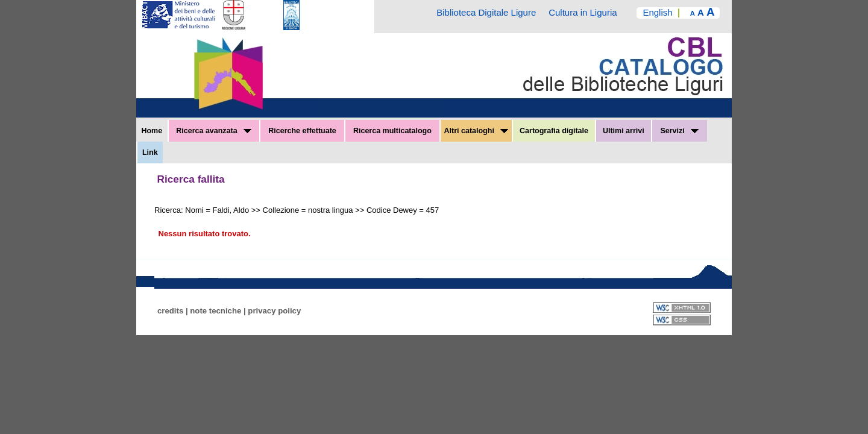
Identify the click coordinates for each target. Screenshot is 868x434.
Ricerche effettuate (302, 131)
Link (150, 153)
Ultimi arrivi (624, 131)
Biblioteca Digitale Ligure (486, 12)
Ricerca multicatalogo (392, 131)
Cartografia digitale (554, 131)
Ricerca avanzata (214, 131)
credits (170, 311)
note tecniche (215, 311)
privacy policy (274, 311)
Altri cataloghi (476, 131)
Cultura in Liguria (583, 12)
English (657, 12)
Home (152, 131)
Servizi (679, 131)
